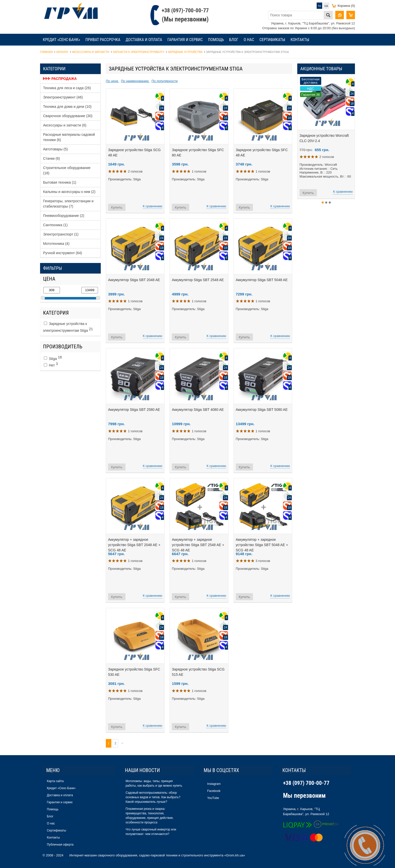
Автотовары (55, 149)
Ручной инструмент (63, 253)
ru (319, 6)
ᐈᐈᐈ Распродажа (60, 79)
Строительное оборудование (67, 170)
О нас (249, 40)
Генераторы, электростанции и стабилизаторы (68, 204)
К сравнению (153, 206)
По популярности (164, 81)
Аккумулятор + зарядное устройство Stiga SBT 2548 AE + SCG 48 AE (198, 545)
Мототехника (56, 244)
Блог (234, 40)
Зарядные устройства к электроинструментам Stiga (68, 327)
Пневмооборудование (64, 216)
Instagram (214, 784)
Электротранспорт (61, 234)
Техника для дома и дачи (67, 107)
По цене (112, 81)
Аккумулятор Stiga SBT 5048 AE (262, 280)
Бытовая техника (60, 182)
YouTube (213, 798)
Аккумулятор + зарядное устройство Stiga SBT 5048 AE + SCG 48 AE (262, 545)
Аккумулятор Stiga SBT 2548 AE (198, 280)
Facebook (214, 791)
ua (326, 6)
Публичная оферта (60, 845)
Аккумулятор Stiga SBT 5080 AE (262, 410)
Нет (51, 364)
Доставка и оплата (144, 40)
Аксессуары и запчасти (65, 125)
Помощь (216, 40)
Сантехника (55, 225)
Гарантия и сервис (185, 40)
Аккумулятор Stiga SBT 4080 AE (198, 410)
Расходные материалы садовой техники (69, 137)
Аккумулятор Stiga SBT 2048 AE (134, 280)
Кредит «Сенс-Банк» (61, 40)
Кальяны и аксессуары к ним (69, 192)
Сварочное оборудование (68, 116)
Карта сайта (55, 781)
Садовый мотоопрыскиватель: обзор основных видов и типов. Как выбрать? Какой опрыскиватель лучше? (153, 797)
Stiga (53, 358)
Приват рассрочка (103, 40)
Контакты (300, 40)
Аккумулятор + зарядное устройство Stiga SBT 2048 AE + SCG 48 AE (134, 545)
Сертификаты (272, 40)
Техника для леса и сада (67, 88)
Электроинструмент (63, 97)
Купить (117, 207)
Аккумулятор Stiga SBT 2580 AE (134, 410)
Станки (52, 158)
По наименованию (135, 81)
